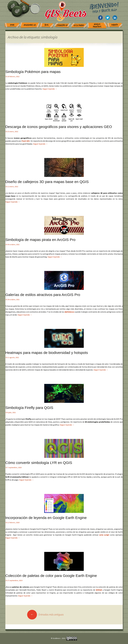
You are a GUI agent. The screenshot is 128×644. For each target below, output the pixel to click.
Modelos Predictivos (97, 26)
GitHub (99, 590)
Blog (47, 25)
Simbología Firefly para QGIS (29, 408)
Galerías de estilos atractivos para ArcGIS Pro (43, 295)
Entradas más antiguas (45, 614)
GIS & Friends (79, 25)
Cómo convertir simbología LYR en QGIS (39, 463)
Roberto (115, 25)
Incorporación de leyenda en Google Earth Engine (46, 518)
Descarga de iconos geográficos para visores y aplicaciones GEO (59, 127)
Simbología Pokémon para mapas (33, 72)
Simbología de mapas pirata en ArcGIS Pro (40, 240)
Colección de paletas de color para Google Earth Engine (51, 576)
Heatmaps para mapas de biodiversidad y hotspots (47, 353)
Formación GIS (62, 25)
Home (12, 25)
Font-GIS (26, 141)
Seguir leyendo (50, 89)
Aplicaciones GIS (30, 25)
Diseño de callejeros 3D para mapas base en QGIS (47, 182)
